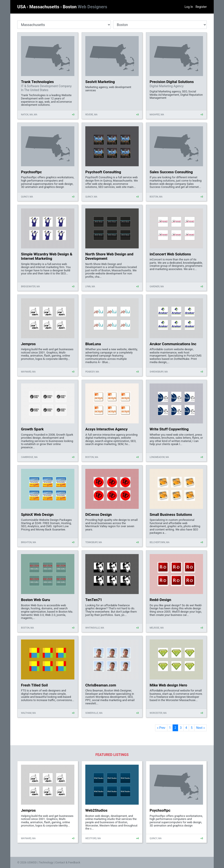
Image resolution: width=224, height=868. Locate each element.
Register (201, 7)
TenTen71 (94, 600)
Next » (200, 728)
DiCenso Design (99, 515)
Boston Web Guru (36, 600)
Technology (46, 862)
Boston (85, 7)
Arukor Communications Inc (173, 344)
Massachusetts (45, 7)
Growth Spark (32, 429)
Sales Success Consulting (171, 172)
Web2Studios (96, 810)
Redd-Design (160, 600)
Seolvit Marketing (100, 82)
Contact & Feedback (68, 862)
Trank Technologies (37, 82)
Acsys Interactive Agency (106, 429)
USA (22, 7)
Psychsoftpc (31, 172)
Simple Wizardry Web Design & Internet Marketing (47, 256)
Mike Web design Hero (168, 685)
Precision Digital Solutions (172, 82)
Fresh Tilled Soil (34, 685)
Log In (189, 7)
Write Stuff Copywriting (169, 429)
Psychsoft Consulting (103, 172)
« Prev (161, 728)
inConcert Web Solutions (170, 254)
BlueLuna (93, 344)
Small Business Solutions (171, 515)
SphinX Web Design (37, 515)
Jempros (28, 344)
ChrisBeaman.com (101, 685)
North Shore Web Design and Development (109, 256)
